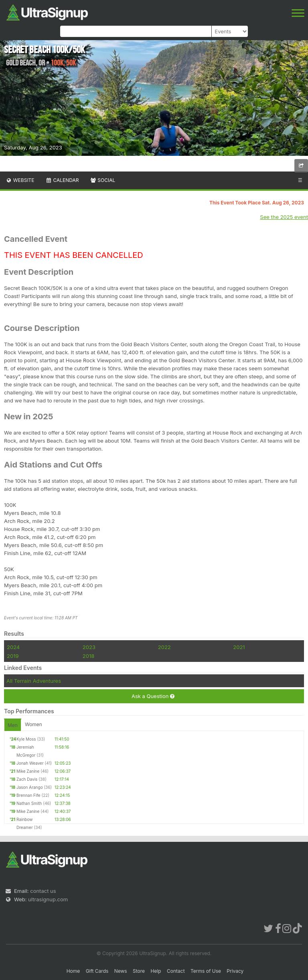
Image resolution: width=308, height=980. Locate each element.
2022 (164, 647)
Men (13, 725)
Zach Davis (27, 779)
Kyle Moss (26, 739)
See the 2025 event (284, 217)
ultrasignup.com (48, 899)
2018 (88, 656)
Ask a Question (153, 696)
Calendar (62, 180)
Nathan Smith (29, 803)
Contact (176, 971)
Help (156, 971)
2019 (13, 656)
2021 (239, 647)
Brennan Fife (28, 795)
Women (33, 724)
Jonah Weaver (30, 763)
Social (102, 180)
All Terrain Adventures (34, 681)
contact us (43, 891)
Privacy (235, 971)
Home (73, 971)
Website (20, 180)
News (121, 971)
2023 (89, 647)
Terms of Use (206, 971)
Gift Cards (97, 971)
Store (139, 971)
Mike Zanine (28, 771)
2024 (13, 647)
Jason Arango (30, 787)
